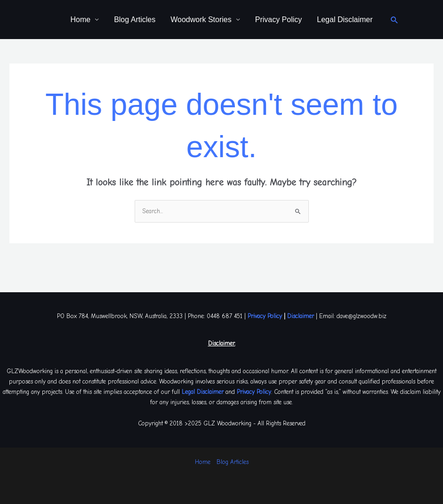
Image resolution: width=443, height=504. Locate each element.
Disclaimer (301, 316)
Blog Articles (135, 20)
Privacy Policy (279, 20)
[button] (395, 20)
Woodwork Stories (201, 20)
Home (80, 20)
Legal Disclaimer (345, 20)
